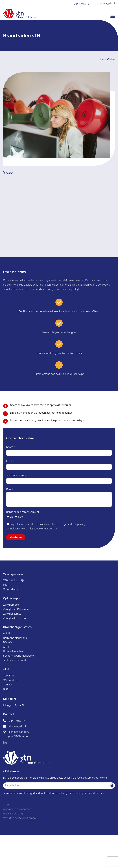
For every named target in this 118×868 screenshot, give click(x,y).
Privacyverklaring (13, 814)
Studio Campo (27, 818)
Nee (20, 517)
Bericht (10, 489)
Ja (11, 517)
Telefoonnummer (16, 475)
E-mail (10, 461)
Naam (10, 447)
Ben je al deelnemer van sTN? (23, 512)
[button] (113, 16)
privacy (81, 524)
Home (102, 59)
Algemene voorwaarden (17, 809)
